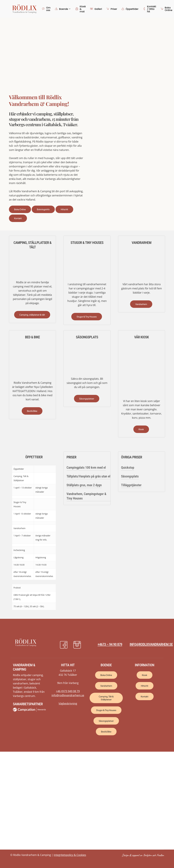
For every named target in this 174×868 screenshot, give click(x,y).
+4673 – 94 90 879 (110, 644)
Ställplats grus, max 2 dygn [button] (84, 485)
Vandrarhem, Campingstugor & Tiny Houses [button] (86, 496)
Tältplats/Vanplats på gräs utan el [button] (88, 476)
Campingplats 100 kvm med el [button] (86, 468)
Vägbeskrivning (68, 703)
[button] (20, 209)
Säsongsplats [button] (130, 476)
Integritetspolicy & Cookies (70, 855)
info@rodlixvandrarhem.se (151, 644)
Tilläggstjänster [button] (131, 485)
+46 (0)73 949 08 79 (68, 691)
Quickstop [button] (128, 468)
